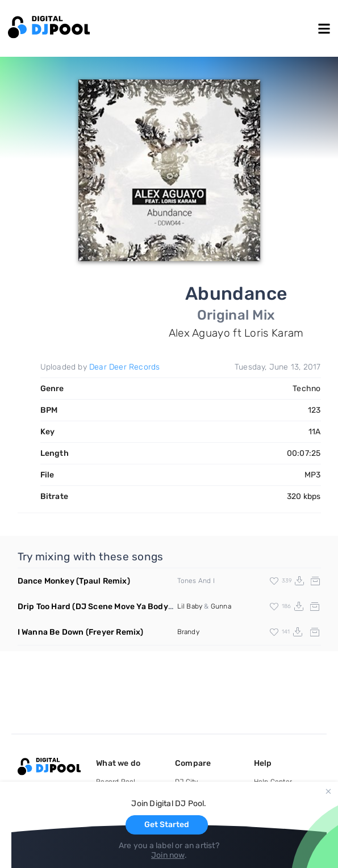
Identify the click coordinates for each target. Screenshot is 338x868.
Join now (168, 855)
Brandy (188, 632)
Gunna (221, 606)
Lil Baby (190, 606)
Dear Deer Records (124, 367)
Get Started (167, 825)
